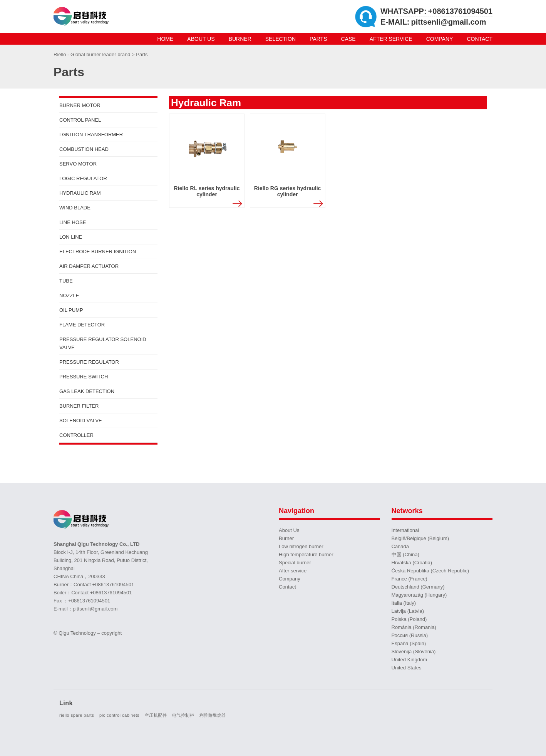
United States (407, 668)
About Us (201, 39)
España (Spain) (409, 643)
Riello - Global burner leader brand (93, 54)
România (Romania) (414, 627)
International (405, 530)
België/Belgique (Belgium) (420, 538)
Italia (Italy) (404, 603)
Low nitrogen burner (301, 546)
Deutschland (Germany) (418, 587)
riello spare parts (77, 715)
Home (165, 39)
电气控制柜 (183, 715)
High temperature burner (306, 554)
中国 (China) (405, 554)
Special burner (295, 563)
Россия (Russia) (410, 635)
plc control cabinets (119, 715)
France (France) (409, 579)
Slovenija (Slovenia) (414, 651)
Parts (318, 39)
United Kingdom (409, 660)
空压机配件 (156, 715)
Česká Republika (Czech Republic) (430, 571)
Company (440, 39)
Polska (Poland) (409, 619)
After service (391, 39)
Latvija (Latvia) (408, 611)
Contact (480, 39)
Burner (240, 39)
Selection (281, 39)
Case (348, 39)
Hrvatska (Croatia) (412, 563)
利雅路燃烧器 (213, 715)
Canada (400, 546)
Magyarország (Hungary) (419, 595)
